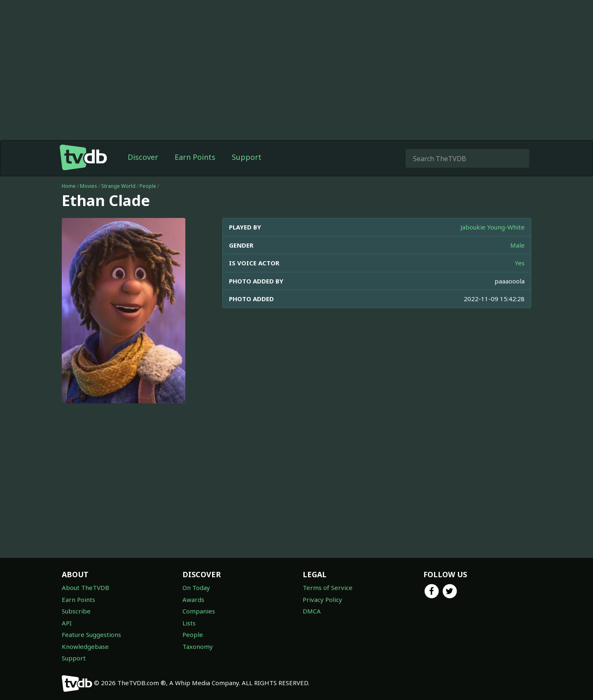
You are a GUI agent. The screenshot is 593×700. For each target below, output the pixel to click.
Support (247, 157)
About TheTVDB (85, 588)
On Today (196, 588)
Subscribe (76, 611)
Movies (89, 186)
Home (69, 186)
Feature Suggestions (91, 634)
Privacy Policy (322, 599)
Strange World (118, 186)
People (148, 186)
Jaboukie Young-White (493, 227)
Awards (193, 599)
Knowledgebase (85, 646)
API (67, 623)
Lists (189, 623)
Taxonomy (198, 646)
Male (517, 245)
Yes (520, 263)
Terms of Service (328, 588)
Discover (143, 157)
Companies (199, 611)
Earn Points (195, 157)
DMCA (312, 611)
